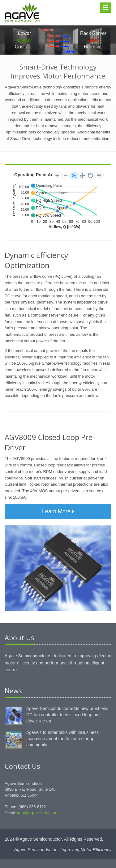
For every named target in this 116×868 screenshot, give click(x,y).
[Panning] (82, 176)
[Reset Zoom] (91, 176)
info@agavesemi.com (38, 813)
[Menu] (99, 176)
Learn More (58, 511)
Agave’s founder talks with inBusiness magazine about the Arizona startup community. (62, 739)
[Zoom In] (57, 176)
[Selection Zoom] (74, 176)
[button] (46, 186)
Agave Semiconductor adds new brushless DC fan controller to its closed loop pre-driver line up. (67, 715)
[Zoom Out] (66, 176)
